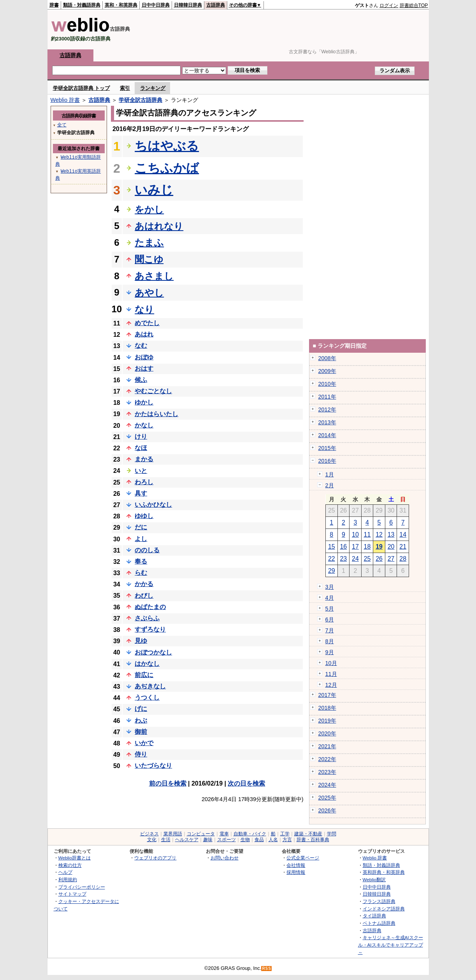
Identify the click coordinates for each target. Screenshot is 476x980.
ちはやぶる (167, 146)
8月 (330, 641)
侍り (141, 754)
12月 (331, 685)
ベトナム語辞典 (379, 923)
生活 (166, 840)
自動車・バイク (250, 834)
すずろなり (150, 629)
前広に (144, 675)
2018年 (327, 708)
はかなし (147, 664)
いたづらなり (153, 766)
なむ (141, 346)
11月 (331, 674)
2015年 (327, 448)
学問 (332, 834)
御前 (141, 732)
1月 (330, 474)
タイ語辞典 (374, 916)
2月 (330, 485)
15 (332, 547)
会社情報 (296, 865)
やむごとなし (153, 391)
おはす (144, 368)
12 (379, 535)
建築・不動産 (308, 834)
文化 (152, 840)
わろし (144, 482)
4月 (330, 598)
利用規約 (68, 879)
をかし (149, 209)
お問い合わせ (225, 858)
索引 (125, 88)
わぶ (141, 720)
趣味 (208, 840)
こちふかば (167, 168)
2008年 (327, 358)
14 (403, 535)
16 (343, 547)
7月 (330, 630)
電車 (224, 834)
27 (391, 559)
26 (379, 559)
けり (141, 437)
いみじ (154, 190)
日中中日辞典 (156, 5)
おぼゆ (144, 357)
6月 (330, 619)
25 (367, 559)
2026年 (327, 810)
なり (144, 309)
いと (141, 471)
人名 (273, 840)
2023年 (327, 772)
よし (141, 539)
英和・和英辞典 (121, 5)
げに (141, 709)
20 (391, 547)
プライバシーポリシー (82, 887)
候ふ (141, 380)
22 (332, 559)
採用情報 (296, 872)
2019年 (327, 721)
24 (355, 559)
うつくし (147, 697)
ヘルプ (65, 872)
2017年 (327, 695)
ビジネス (149, 834)
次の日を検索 (246, 783)
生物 (245, 840)
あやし (149, 293)
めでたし (147, 323)
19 (379, 547)
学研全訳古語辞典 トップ (82, 88)
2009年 (327, 371)
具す (141, 493)
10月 (331, 663)
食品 (259, 840)
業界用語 (173, 834)
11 (367, 535)
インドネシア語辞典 (384, 909)
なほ (141, 448)
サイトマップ (72, 894)
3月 (330, 587)
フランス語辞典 (379, 901)
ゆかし (144, 402)
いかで (144, 743)
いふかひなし (153, 505)
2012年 (327, 409)
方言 (287, 840)
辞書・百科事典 (313, 840)
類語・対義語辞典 (82, 5)
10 (355, 535)
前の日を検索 (168, 783)
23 (343, 559)
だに (141, 527)
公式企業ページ (303, 858)
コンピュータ (201, 834)
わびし (144, 596)
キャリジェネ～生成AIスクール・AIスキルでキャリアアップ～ (391, 945)
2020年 (327, 733)
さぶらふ (147, 618)
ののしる (147, 550)
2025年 (327, 798)
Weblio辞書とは (75, 858)
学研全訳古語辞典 (141, 100)
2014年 (327, 435)
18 (367, 547)
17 (355, 547)
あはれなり (159, 226)
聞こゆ (149, 259)
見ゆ (141, 641)
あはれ (144, 334)
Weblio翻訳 (374, 879)
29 (332, 571)
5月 (330, 609)
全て (62, 125)
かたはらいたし (156, 414)
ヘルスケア (187, 840)
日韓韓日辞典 (188, 5)
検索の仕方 (70, 865)
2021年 (327, 746)
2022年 (327, 759)
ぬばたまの (150, 607)
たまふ (149, 242)
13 (391, 535)
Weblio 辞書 (65, 100)
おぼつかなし (153, 652)
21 (403, 547)
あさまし (154, 276)
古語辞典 (216, 5)
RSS (267, 969)
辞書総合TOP (414, 5)
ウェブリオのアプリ (155, 858)
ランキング (153, 88)
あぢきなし (150, 686)
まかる (144, 459)
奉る (141, 561)
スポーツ (227, 840)
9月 (330, 652)
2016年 (327, 461)
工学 (285, 834)
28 (403, 559)
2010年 (327, 384)
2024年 (327, 785)
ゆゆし (144, 516)
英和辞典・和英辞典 (384, 872)
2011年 (327, 397)
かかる (144, 584)
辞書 (54, 5)
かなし (144, 425)
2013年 (327, 422)
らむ (141, 573)
